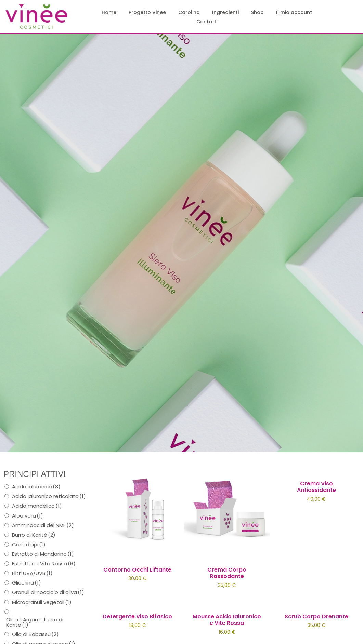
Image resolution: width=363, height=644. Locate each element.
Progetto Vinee (147, 12)
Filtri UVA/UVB (32, 573)
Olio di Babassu (35, 634)
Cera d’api (29, 544)
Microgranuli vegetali (42, 602)
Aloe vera (28, 516)
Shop (257, 12)
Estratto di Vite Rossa (44, 563)
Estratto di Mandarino (43, 554)
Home (109, 12)
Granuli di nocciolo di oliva (48, 592)
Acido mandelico (37, 506)
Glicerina (27, 583)
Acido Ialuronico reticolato (49, 496)
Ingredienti (225, 12)
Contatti (207, 22)
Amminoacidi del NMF (43, 525)
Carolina (189, 12)
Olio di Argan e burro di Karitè (35, 622)
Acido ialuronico (36, 487)
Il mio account (294, 12)
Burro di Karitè (34, 535)
